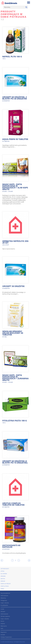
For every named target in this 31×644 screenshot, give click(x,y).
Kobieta (3, 624)
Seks (2, 628)
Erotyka (3, 579)
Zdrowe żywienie (5, 616)
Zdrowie (3, 611)
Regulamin (4, 632)
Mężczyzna (4, 626)
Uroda (2, 609)
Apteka (2, 571)
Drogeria (3, 576)
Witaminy (3, 598)
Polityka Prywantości (6, 637)
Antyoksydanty (5, 569)
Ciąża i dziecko (5, 603)
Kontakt (3, 635)
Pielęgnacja (4, 600)
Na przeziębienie (5, 593)
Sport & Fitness (5, 586)
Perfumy (3, 581)
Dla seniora (4, 574)
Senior (2, 621)
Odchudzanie (4, 596)
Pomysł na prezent (6, 584)
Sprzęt (2, 589)
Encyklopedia (4, 605)
